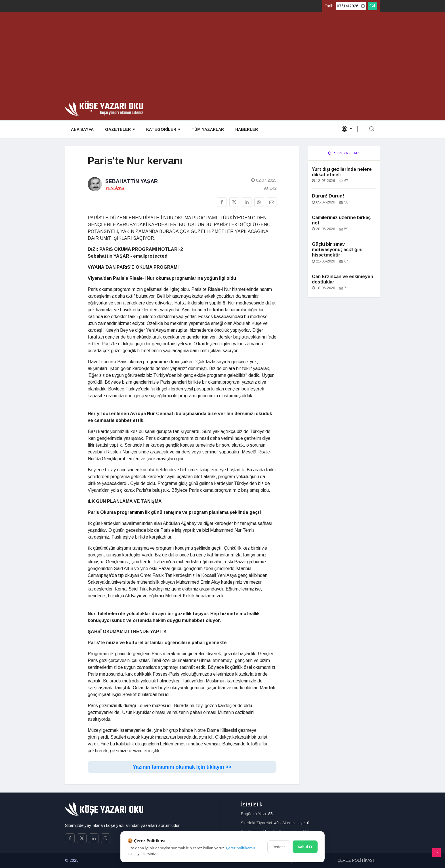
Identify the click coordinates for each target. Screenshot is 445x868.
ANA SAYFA (82, 129)
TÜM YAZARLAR (207, 129)
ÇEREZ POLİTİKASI (356, 860)
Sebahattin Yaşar (132, 181)
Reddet (279, 847)
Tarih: (329, 6)
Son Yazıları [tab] (344, 153)
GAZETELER (120, 130)
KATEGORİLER (163, 130)
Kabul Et (305, 847)
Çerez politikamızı (241, 848)
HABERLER (246, 129)
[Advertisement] (222, 58)
